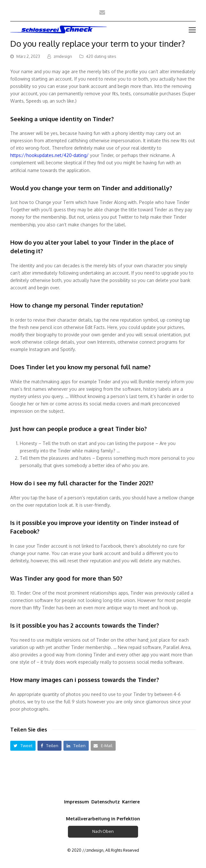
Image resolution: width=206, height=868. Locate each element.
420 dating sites (101, 56)
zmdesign (63, 56)
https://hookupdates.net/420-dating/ (49, 155)
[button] (23, 746)
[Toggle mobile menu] (192, 29)
